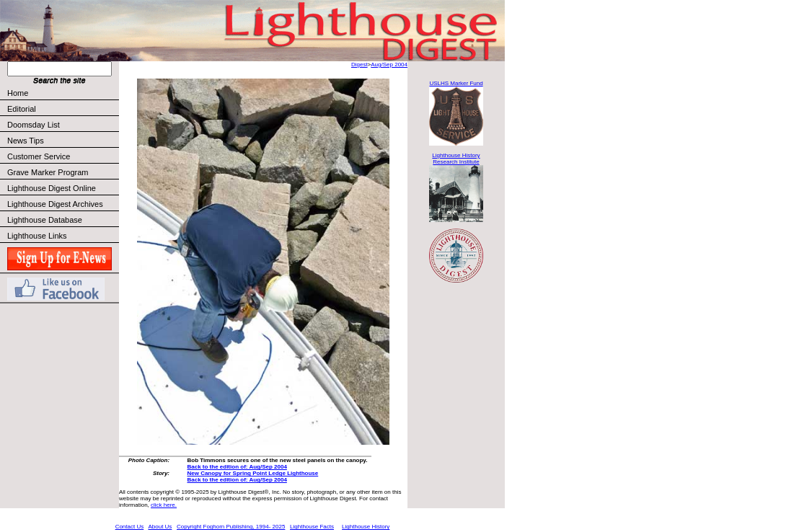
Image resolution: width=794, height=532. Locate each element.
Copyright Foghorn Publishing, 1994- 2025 (231, 527)
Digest (359, 65)
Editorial (62, 109)
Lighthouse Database (45, 220)
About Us (160, 527)
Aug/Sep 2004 (389, 65)
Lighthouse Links (37, 236)
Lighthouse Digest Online (52, 188)
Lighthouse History (366, 527)
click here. (164, 505)
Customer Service (62, 156)
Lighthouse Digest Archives (55, 204)
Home (18, 93)
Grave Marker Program (48, 172)
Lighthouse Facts (312, 527)
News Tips (26, 141)
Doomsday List (34, 125)
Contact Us (130, 527)
